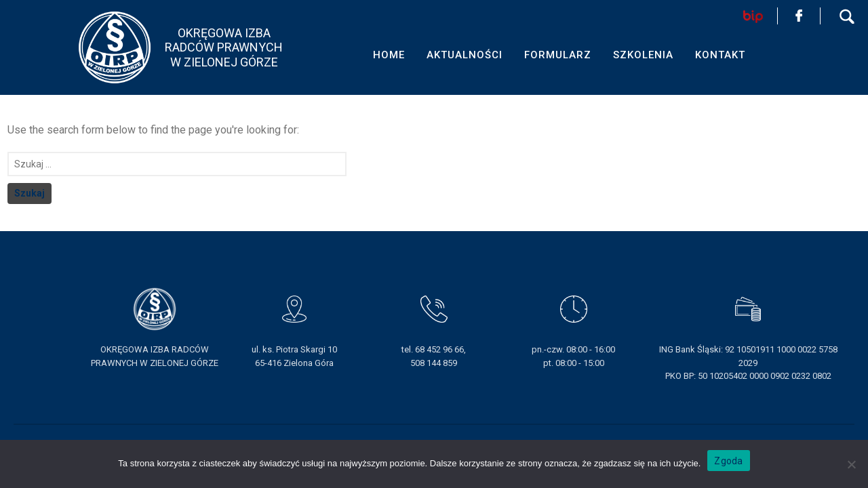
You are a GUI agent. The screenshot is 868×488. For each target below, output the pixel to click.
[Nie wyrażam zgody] (851, 464)
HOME (389, 55)
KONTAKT (720, 55)
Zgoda (728, 461)
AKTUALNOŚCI (465, 55)
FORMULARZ (558, 55)
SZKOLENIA (643, 55)
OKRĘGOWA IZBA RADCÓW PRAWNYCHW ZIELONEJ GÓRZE (224, 47)
